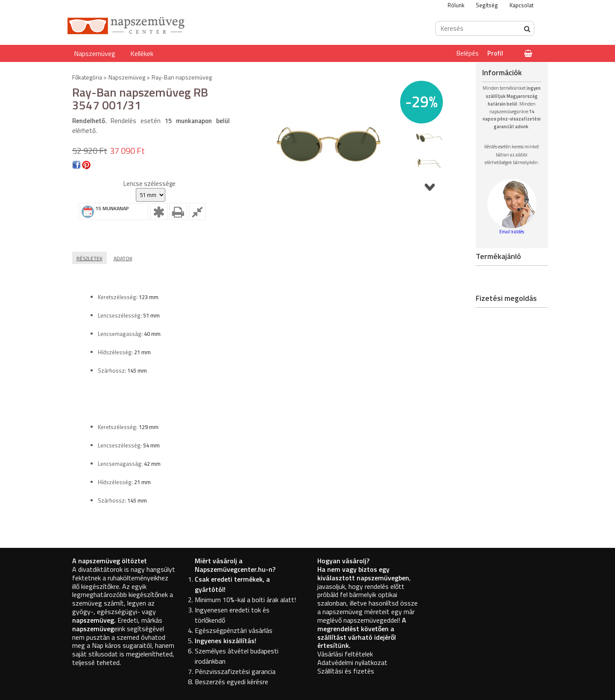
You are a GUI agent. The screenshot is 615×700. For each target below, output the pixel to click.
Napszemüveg (95, 53)
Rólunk (456, 5)
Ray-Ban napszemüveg (182, 77)
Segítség (487, 5)
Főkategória (87, 77)
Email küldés (512, 232)
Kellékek (142, 53)
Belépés (468, 53)
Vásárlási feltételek (345, 654)
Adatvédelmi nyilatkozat (352, 662)
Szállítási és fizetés (346, 671)
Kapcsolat (521, 5)
